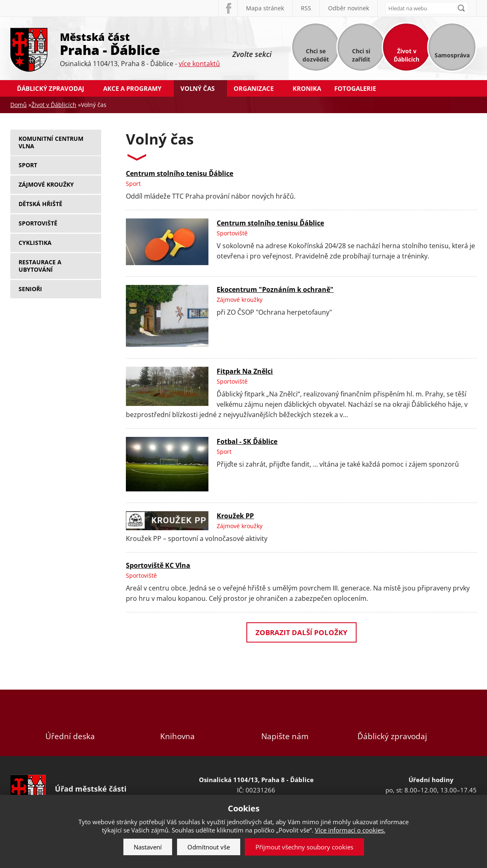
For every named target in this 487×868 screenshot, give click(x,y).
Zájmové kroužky (46, 184)
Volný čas (197, 88)
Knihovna (177, 723)
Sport (28, 165)
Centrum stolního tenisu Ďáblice (180, 173)
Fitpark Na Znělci (245, 371)
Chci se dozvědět (316, 55)
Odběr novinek (349, 8)
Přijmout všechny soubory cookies (304, 847)
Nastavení (148, 847)
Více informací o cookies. (350, 830)
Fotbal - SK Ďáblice (247, 441)
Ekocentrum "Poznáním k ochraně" (275, 289)
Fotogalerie (355, 88)
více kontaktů (199, 64)
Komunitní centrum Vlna (51, 142)
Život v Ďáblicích (407, 55)
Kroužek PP (235, 516)
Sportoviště (38, 223)
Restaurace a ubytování (40, 266)
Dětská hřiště (40, 204)
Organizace (254, 88)
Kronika (307, 88)
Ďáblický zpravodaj (51, 88)
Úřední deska (70, 723)
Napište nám (285, 723)
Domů (19, 105)
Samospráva (452, 55)
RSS (306, 8)
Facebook (228, 8)
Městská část (140, 43)
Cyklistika (35, 243)
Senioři (30, 289)
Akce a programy (132, 88)
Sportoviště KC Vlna (158, 565)
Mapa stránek (265, 8)
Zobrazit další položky (301, 632)
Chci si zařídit (361, 55)
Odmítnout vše (209, 847)
